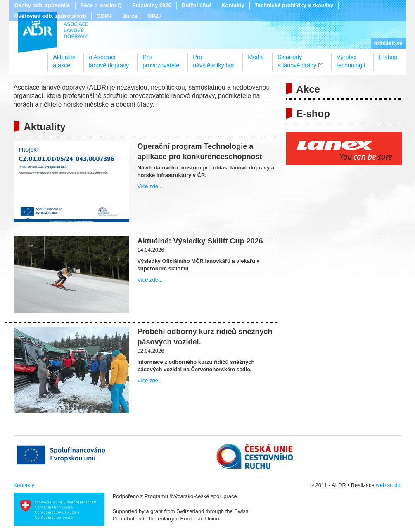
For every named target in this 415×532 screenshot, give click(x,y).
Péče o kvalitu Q (101, 5)
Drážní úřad (197, 5)
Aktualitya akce (64, 58)
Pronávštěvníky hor (213, 58)
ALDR (53, 33)
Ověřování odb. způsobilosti (50, 16)
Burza (130, 16)
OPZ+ (154, 16)
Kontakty (233, 5)
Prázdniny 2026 (152, 5)
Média (256, 57)
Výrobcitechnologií (351, 58)
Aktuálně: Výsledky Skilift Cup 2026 (200, 241)
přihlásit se (388, 43)
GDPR (104, 16)
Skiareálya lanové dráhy (297, 58)
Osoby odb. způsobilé (42, 5)
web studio (389, 485)
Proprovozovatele (161, 58)
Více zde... (150, 186)
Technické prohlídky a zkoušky (294, 5)
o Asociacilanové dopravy (109, 58)
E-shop (388, 57)
